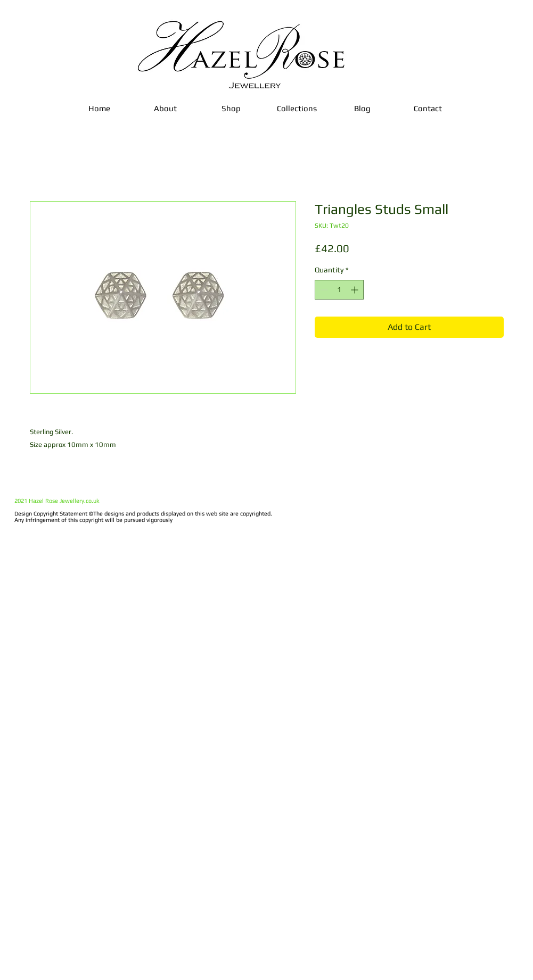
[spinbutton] (339, 290)
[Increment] (355, 290)
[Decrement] (323, 290)
